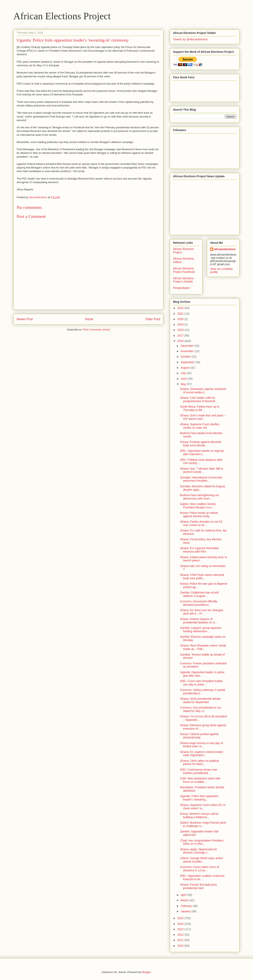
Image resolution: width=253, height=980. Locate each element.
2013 (181, 929)
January (186, 911)
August (185, 368)
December (187, 346)
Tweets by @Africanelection (190, 39)
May (184, 384)
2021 (181, 314)
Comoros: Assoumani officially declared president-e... (199, 603)
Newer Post (25, 319)
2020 (181, 319)
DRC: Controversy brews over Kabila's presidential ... (199, 771)
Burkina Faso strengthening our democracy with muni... (200, 497)
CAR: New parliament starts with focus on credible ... (200, 780)
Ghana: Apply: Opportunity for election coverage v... (198, 851)
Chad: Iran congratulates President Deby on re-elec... (202, 842)
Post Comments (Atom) (96, 330)
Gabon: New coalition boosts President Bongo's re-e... (198, 506)
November (187, 351)
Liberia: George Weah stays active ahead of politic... (201, 860)
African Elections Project (62, 16)
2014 (181, 924)
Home (89, 319)
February (187, 906)
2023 (181, 308)
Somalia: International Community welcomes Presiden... (201, 479)
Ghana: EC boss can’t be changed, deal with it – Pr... (202, 612)
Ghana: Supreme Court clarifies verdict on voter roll (200, 426)
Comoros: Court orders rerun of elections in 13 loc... (200, 869)
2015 (181, 918)
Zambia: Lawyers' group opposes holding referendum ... (201, 630)
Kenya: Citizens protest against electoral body (199, 736)
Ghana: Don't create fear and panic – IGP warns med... (203, 417)
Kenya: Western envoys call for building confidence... (199, 815)
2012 (181, 935)
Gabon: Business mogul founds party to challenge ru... (203, 824)
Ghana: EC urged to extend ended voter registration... (201, 754)
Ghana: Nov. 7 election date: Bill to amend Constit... (202, 470)
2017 (181, 336)
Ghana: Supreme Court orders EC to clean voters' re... (203, 807)
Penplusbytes (181, 288)
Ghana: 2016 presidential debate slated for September (200, 700)
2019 (181, 324)
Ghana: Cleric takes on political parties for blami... (199, 762)
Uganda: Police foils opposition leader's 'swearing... (199, 798)
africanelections (225, 249)
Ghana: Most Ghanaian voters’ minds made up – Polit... (203, 647)
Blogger (146, 972)
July (184, 373)
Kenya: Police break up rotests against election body (199, 514)
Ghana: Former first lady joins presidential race (198, 886)
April (184, 895)
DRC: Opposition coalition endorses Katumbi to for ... (202, 878)
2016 (181, 341)
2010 (181, 946)
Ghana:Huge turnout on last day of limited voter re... (201, 745)
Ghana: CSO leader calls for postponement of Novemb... (199, 399)
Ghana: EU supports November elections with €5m (200, 550)
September (188, 362)
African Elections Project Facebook (184, 270)
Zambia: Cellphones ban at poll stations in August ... (199, 594)
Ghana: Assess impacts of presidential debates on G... (199, 621)
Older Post (153, 319)
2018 (181, 330)
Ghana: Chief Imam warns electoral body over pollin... (202, 577)
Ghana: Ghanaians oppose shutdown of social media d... (203, 391)
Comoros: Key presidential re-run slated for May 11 (201, 709)
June (184, 379)
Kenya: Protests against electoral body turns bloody (201, 444)
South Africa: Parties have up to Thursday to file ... (200, 408)
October (186, 357)
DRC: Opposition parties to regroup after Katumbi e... (202, 452)
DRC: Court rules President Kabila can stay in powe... (201, 683)
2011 (181, 940)
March (185, 900)
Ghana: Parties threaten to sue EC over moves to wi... (201, 523)
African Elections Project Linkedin (183, 280)
